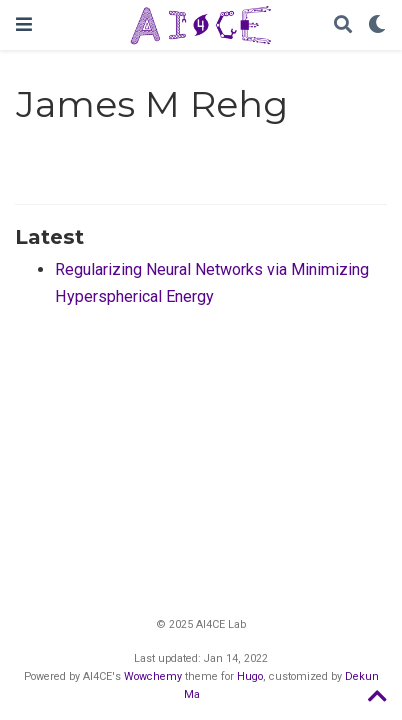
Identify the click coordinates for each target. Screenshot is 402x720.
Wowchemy (153, 676)
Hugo (250, 676)
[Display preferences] (377, 25)
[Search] (343, 25)
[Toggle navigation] (24, 24)
